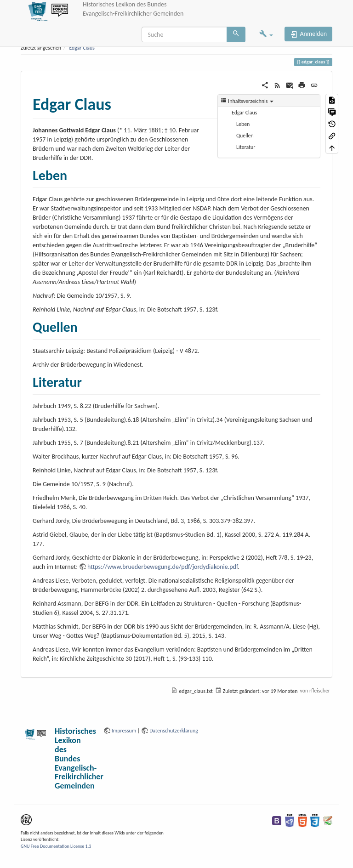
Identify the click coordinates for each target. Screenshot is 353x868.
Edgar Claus (82, 48)
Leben (243, 124)
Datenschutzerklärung (174, 731)
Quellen (245, 136)
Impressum (124, 731)
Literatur (246, 147)
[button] (266, 35)
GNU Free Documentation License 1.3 (56, 846)
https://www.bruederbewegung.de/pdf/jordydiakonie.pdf (162, 567)
